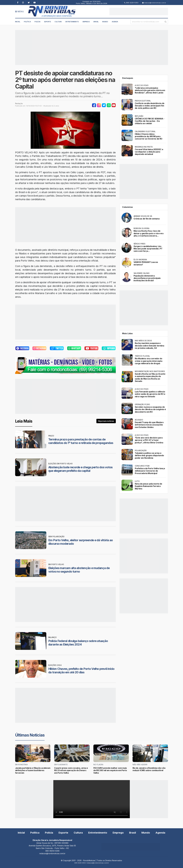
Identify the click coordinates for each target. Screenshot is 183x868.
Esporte (48, 22)
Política (27, 22)
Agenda (115, 22)
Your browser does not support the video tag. (92, 799)
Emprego (86, 22)
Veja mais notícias (106, 421)
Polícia (37, 22)
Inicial (18, 22)
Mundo (105, 22)
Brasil (96, 22)
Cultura (58, 22)
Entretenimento (72, 22)
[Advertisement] (139, 11)
